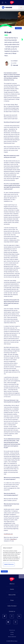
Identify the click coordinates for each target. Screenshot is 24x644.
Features (18, 28)
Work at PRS (12, 595)
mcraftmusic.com (8, 534)
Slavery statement (12, 637)
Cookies (12, 632)
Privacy (12, 635)
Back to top (21, 577)
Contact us (12, 611)
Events (12, 589)
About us (12, 584)
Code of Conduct (12, 606)
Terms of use (12, 630)
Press (12, 600)
